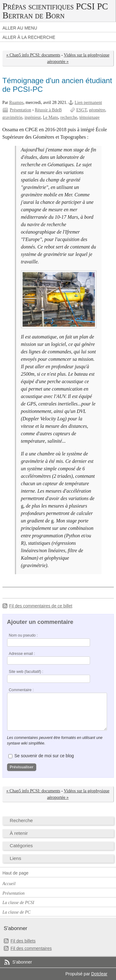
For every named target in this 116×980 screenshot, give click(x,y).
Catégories (21, 846)
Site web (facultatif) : (26, 672)
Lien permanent (88, 103)
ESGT (81, 110)
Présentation (21, 110)
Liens (16, 858)
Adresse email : (22, 654)
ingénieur (32, 117)
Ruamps (16, 103)
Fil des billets (23, 941)
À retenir (19, 833)
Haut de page (15, 873)
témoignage (89, 117)
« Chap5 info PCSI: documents (33, 55)
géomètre (97, 110)
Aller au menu (20, 28)
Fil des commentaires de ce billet (41, 606)
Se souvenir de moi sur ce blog (44, 756)
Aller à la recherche (29, 37)
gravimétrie (13, 117)
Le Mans (51, 117)
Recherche (21, 820)
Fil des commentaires (31, 948)
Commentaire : (21, 690)
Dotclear (99, 974)
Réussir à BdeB (48, 110)
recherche (69, 117)
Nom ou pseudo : (23, 635)
